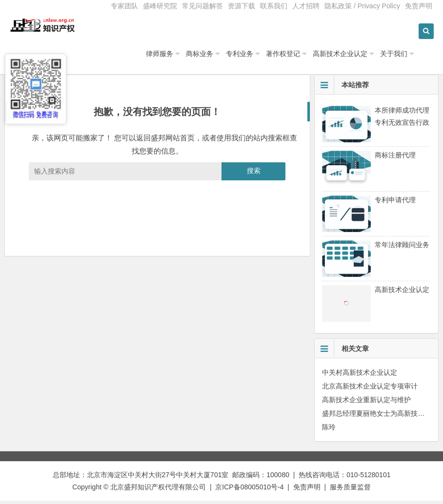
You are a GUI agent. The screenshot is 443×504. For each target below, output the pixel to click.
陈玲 (329, 430)
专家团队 (124, 6)
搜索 (254, 174)
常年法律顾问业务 (402, 248)
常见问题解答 (202, 6)
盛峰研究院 (160, 6)
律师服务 (184, 57)
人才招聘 (306, 6)
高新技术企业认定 (365, 57)
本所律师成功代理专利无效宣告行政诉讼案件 (402, 126)
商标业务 (224, 57)
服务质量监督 (350, 490)
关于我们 (419, 57)
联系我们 (274, 6)
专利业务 (264, 57)
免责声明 (419, 6)
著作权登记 (308, 57)
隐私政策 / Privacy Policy (362, 6)
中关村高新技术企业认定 (360, 376)
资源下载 (242, 6)
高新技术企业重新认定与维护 (366, 403)
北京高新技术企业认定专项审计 (370, 389)
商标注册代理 (395, 158)
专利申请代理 (395, 203)
